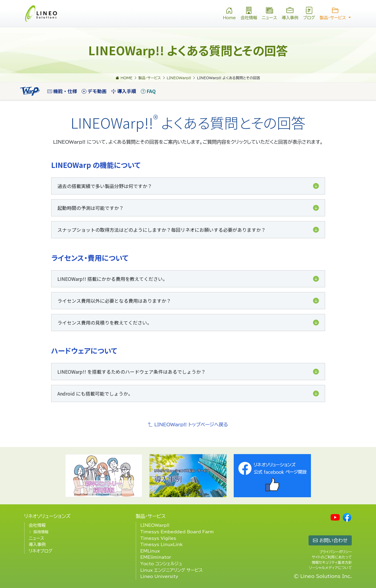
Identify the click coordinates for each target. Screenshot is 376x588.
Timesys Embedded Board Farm (177, 532)
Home (229, 13)
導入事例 (290, 13)
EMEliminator (156, 557)
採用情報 (41, 532)
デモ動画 (94, 91)
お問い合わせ (330, 540)
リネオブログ (41, 551)
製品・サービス (151, 516)
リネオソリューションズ (47, 516)
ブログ (309, 13)
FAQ (148, 91)
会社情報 (249, 13)
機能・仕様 (62, 91)
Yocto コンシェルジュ (161, 564)
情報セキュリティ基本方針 (332, 562)
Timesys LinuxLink (161, 544)
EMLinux (150, 551)
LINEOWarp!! (155, 525)
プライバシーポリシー (336, 552)
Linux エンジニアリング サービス (171, 570)
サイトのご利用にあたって (332, 557)
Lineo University (159, 576)
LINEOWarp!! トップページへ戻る (188, 425)
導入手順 (124, 91)
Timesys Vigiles (158, 538)
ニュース (269, 13)
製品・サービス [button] (335, 13)
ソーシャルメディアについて (330, 568)
